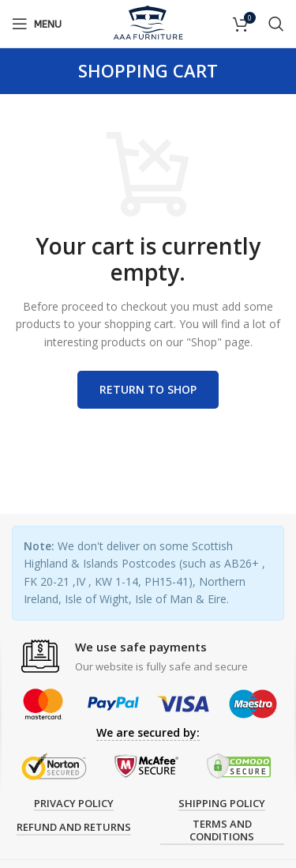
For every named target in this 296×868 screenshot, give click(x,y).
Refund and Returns (74, 828)
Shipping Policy (222, 804)
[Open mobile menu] (37, 24)
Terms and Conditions (222, 831)
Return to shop (148, 389)
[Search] (276, 24)
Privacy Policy (74, 804)
